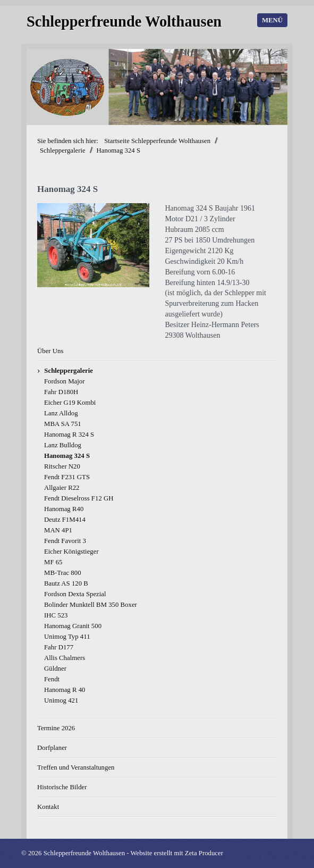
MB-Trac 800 (63, 573)
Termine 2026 (56, 728)
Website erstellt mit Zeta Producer (177, 853)
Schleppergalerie (69, 371)
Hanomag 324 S (67, 456)
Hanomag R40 (64, 509)
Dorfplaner (52, 748)
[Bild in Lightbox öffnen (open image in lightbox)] (93, 245)
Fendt (52, 679)
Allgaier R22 (62, 488)
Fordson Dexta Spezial (75, 594)
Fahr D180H (61, 392)
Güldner (55, 669)
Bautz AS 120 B (66, 583)
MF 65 (53, 562)
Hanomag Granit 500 (73, 626)
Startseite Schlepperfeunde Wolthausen (157, 141)
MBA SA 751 (63, 424)
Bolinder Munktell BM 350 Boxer (91, 605)
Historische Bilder (62, 787)
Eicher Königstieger (71, 552)
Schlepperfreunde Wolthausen (124, 22)
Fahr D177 (59, 647)
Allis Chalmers (65, 658)
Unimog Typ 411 (67, 637)
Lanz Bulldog (63, 445)
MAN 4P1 (58, 530)
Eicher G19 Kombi (70, 403)
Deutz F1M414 (65, 520)
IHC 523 (56, 615)
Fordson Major (64, 381)
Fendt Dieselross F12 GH (79, 498)
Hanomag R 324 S (69, 435)
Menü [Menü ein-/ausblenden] (272, 20)
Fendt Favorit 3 (65, 541)
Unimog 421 (61, 700)
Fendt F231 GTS (67, 477)
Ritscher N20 (62, 466)
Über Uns (50, 351)
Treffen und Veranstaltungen (76, 767)
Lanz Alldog (61, 413)
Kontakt (48, 807)
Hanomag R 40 (65, 690)
